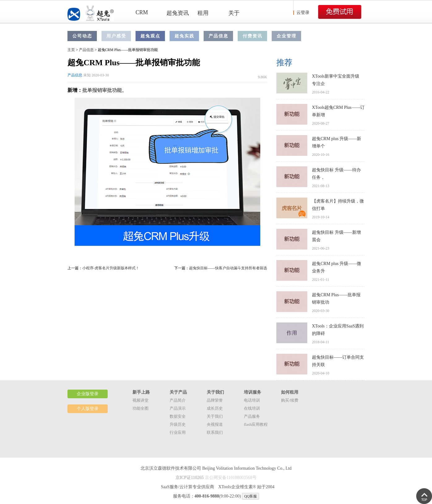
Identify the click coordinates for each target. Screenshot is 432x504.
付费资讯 (253, 36)
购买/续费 (290, 400)
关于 (234, 13)
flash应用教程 (256, 424)
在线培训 (252, 408)
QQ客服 (251, 496)
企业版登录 (88, 394)
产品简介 (178, 400)
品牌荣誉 (215, 400)
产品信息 (218, 36)
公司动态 (82, 36)
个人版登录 (88, 409)
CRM (142, 12)
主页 (71, 50)
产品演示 (178, 408)
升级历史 (178, 424)
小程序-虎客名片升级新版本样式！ (111, 268)
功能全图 (140, 408)
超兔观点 (150, 36)
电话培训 (252, 400)
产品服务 (252, 416)
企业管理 (287, 36)
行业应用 (178, 432)
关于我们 (215, 416)
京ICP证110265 (190, 478)
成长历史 (215, 408)
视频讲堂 (140, 400)
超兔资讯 (178, 13)
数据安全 (178, 416)
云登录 (303, 13)
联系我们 (215, 432)
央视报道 (215, 424)
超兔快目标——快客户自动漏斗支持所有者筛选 (228, 268)
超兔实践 (184, 36)
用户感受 (116, 36)
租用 (203, 13)
